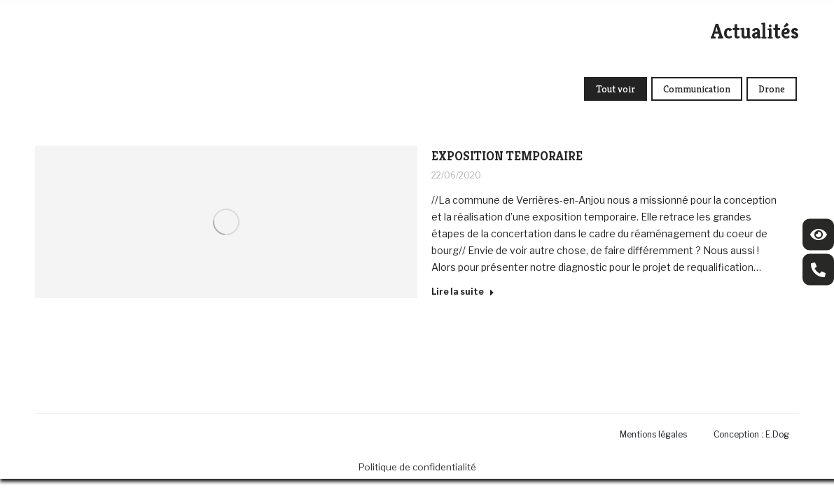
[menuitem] (656, 434)
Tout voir (616, 89)
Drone (772, 89)
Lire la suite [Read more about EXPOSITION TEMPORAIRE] (463, 292)
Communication (697, 89)
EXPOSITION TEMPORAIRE (507, 156)
